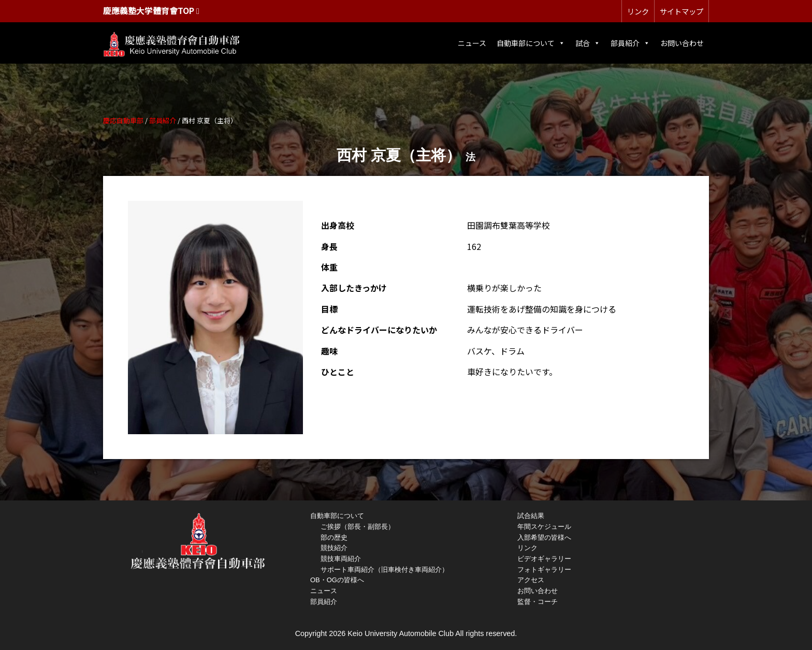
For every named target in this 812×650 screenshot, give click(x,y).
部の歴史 (334, 537)
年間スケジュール (544, 527)
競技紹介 (334, 548)
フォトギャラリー (544, 570)
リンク (638, 11)
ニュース (472, 43)
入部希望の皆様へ (544, 537)
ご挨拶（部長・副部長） (358, 527)
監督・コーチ (538, 602)
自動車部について (531, 43)
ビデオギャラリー (544, 559)
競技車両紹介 (341, 559)
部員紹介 (630, 43)
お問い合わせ (682, 43)
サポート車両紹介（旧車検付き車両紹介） (385, 570)
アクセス (531, 580)
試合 (588, 43)
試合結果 (531, 516)
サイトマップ (682, 11)
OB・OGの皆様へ (337, 580)
